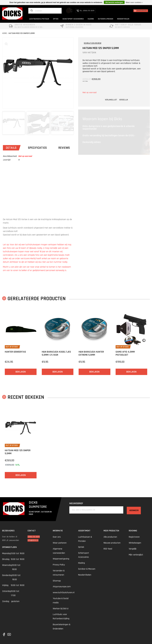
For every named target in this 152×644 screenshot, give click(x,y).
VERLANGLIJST (111, 100)
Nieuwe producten (112, 543)
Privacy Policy (59, 565)
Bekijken (21, 372)
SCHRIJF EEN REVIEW (93, 43)
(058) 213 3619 (34, 537)
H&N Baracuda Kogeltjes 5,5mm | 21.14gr (56, 353)
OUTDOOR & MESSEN (106, 19)
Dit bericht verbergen (114, 2)
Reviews (64, 148)
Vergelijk (133, 549)
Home (5, 33)
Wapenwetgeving (61, 559)
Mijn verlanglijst (136, 555)
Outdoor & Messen (87, 569)
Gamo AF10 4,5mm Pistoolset (125, 353)
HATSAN (92, 52)
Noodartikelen (85, 575)
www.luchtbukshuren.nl (64, 593)
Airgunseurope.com (62, 587)
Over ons (57, 537)
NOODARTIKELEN (123, 19)
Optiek (81, 547)
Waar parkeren (60, 543)
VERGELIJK (124, 100)
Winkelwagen (135, 543)
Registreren (134, 537)
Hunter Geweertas (15, 352)
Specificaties (37, 148)
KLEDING (91, 19)
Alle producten (110, 537)
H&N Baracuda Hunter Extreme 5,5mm (91, 353)
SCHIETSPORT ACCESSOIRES (73, 19)
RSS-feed (108, 549)
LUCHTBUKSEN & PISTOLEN (39, 19)
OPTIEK (56, 19)
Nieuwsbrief (74, 503)
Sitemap (57, 581)
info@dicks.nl (33, 540)
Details (11, 148)
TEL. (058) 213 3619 (85, 11)
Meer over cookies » (134, 2)
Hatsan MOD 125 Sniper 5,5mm (22, 33)
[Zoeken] (45, 11)
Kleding (82, 563)
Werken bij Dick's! (61, 609)
